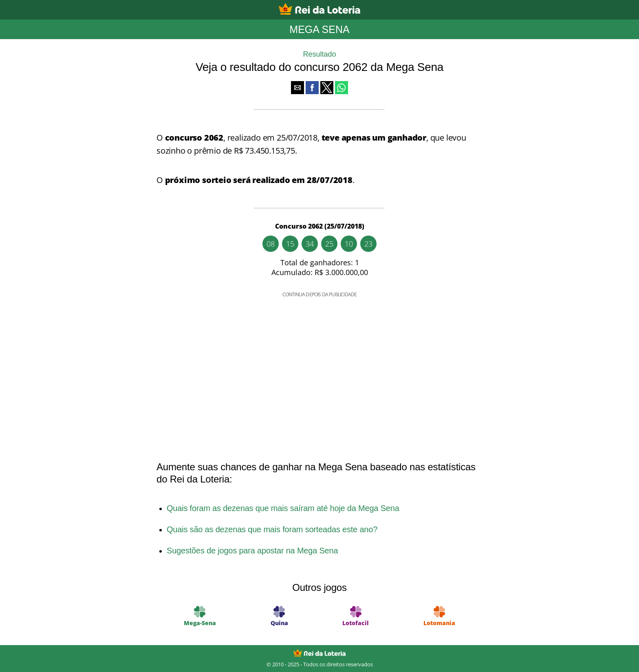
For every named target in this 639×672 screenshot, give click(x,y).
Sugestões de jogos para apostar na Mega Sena (252, 551)
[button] (297, 88)
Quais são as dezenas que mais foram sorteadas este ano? (272, 529)
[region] (319, 369)
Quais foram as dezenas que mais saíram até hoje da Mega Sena (283, 508)
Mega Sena (319, 29)
